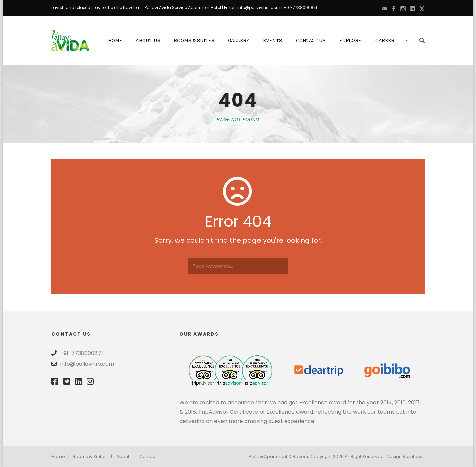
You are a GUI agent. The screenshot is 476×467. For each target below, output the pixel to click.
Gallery (239, 41)
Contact (148, 456)
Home (115, 41)
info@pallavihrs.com (259, 8)
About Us (148, 41)
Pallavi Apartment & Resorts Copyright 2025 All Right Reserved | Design (326, 456)
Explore (350, 41)
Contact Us (311, 41)
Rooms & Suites (194, 41)
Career (385, 41)
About (123, 456)
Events (272, 41)
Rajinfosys (414, 456)
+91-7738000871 (300, 8)
